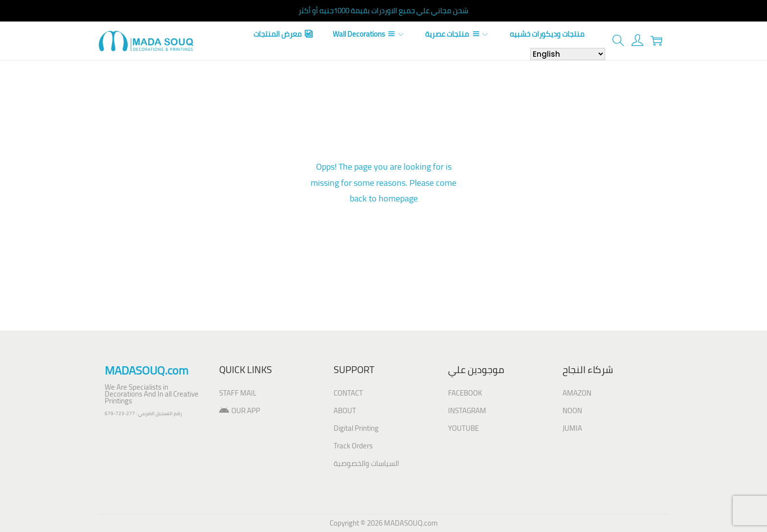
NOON (572, 410)
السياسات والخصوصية (366, 463)
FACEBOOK (465, 393)
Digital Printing (356, 428)
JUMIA (572, 428)
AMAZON (577, 393)
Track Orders (353, 446)
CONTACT (348, 393)
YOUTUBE (463, 428)
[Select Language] (568, 54)
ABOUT (345, 410)
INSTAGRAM (467, 410)
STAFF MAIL (238, 393)
